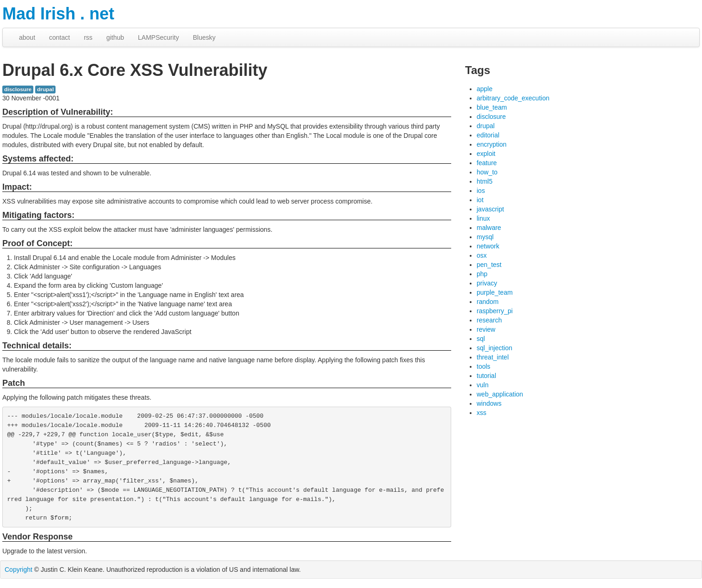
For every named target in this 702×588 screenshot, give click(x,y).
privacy (487, 283)
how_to (487, 172)
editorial (488, 135)
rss (88, 37)
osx (482, 255)
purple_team (495, 292)
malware (489, 228)
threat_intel (493, 357)
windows (489, 403)
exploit (486, 154)
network (488, 246)
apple (485, 89)
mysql (485, 237)
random (488, 302)
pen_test (489, 265)
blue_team (492, 107)
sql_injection (494, 348)
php (482, 274)
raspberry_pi (495, 311)
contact (59, 37)
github (115, 37)
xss (481, 413)
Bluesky (204, 37)
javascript (490, 209)
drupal (45, 89)
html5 (485, 181)
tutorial (486, 376)
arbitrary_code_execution (513, 98)
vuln (483, 385)
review (486, 329)
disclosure (18, 89)
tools (484, 366)
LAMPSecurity (158, 37)
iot (480, 200)
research (489, 320)
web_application (500, 394)
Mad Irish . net (58, 14)
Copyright (19, 569)
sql (481, 339)
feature (487, 163)
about (27, 37)
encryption (492, 144)
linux (483, 218)
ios (481, 191)
